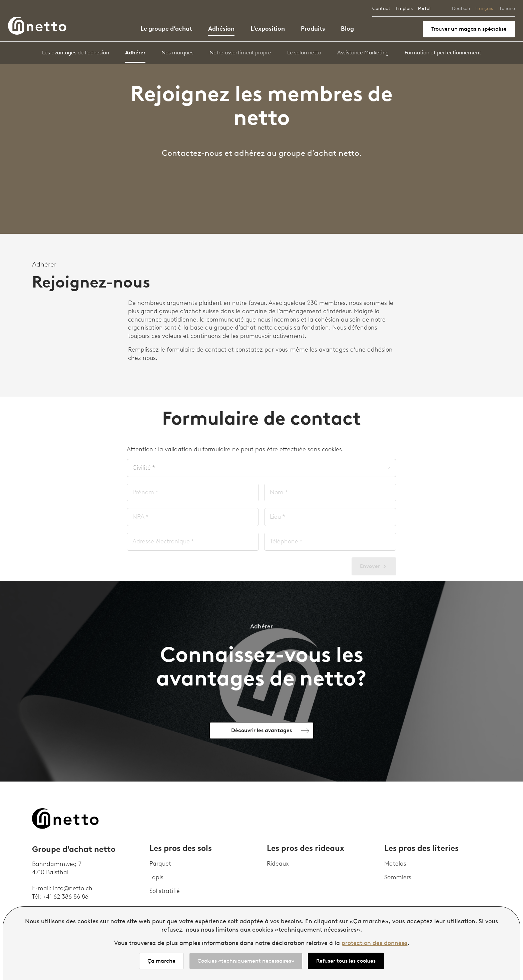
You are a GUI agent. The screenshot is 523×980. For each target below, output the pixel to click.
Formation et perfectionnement (443, 53)
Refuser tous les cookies (346, 961)
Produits (313, 29)
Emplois (404, 9)
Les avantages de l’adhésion (76, 53)
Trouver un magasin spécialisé (469, 29)
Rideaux (278, 864)
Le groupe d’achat (166, 29)
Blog (347, 29)
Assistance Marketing (363, 53)
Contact (381, 9)
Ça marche (161, 961)
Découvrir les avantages (261, 730)
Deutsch (461, 9)
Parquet (160, 864)
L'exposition (268, 29)
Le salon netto (304, 53)
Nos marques (177, 53)
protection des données (375, 943)
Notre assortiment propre (240, 53)
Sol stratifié (165, 891)
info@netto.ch (73, 888)
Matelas (395, 864)
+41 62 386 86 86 (66, 897)
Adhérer (135, 53)
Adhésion (221, 29)
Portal (424, 9)
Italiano (507, 9)
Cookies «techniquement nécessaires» (246, 961)
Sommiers (398, 877)
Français (484, 9)
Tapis (156, 877)
